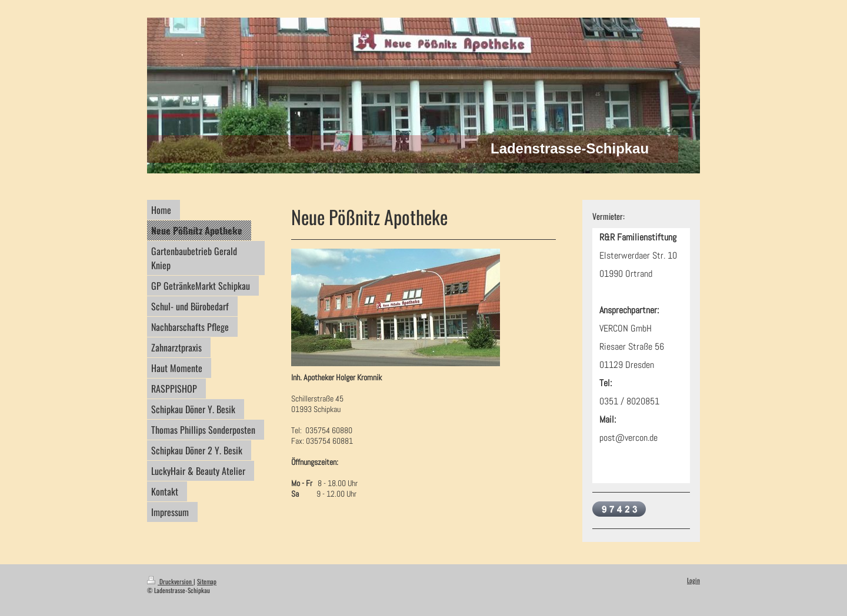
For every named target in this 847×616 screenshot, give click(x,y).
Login (693, 580)
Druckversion (170, 581)
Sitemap (207, 581)
